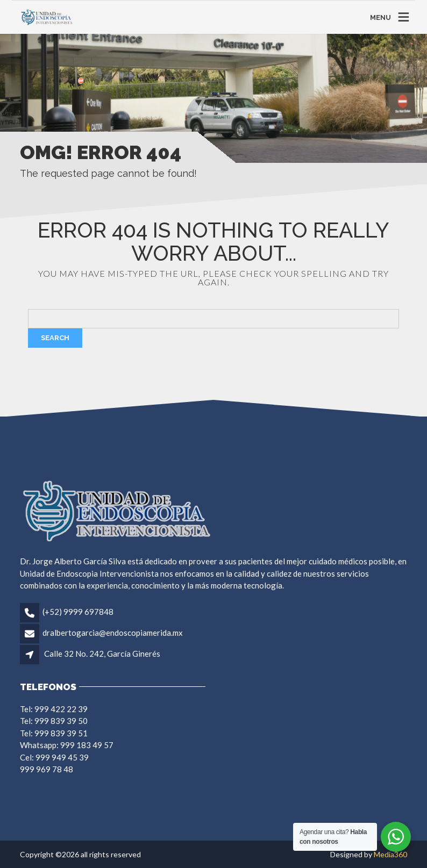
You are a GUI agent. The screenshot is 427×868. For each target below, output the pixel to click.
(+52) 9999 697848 (78, 612)
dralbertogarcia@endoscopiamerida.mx (113, 633)
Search (55, 338)
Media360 (390, 854)
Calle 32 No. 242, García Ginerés (102, 654)
